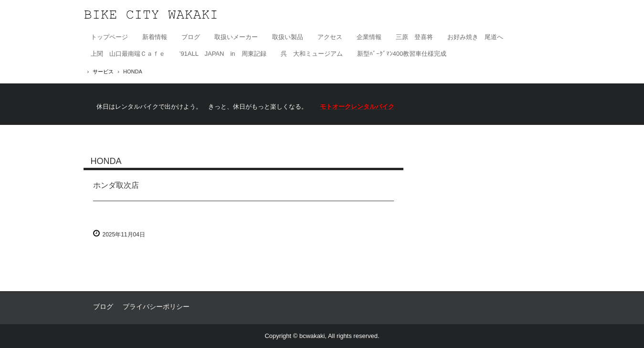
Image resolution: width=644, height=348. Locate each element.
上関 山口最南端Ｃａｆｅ (128, 54)
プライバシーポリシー (156, 307)
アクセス (330, 37)
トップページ (109, 37)
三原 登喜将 (414, 37)
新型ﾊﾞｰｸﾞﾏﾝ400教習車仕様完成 (402, 54)
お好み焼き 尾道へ (475, 37)
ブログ (191, 37)
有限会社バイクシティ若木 (151, 15)
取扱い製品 (288, 37)
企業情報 (369, 37)
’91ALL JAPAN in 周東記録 (223, 54)
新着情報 (155, 37)
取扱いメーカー (236, 37)
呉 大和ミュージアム (312, 54)
